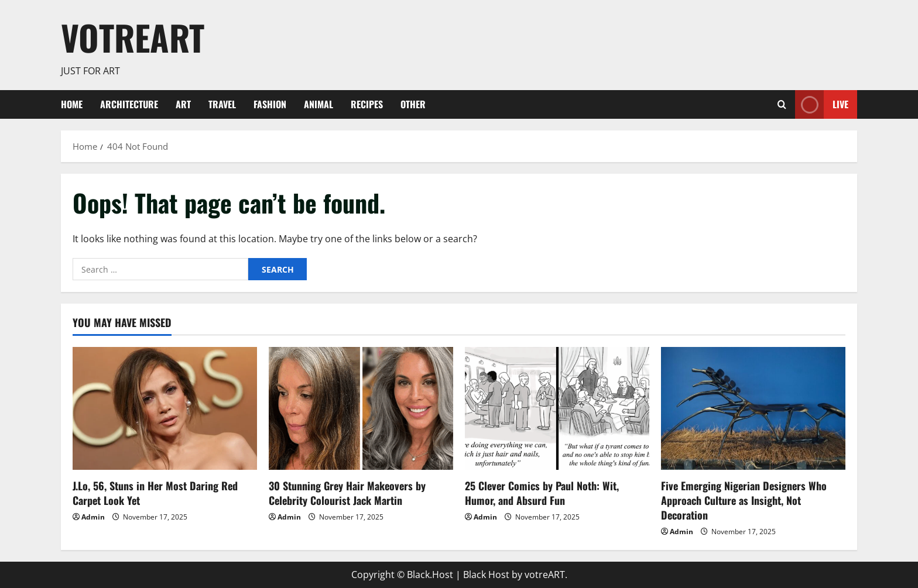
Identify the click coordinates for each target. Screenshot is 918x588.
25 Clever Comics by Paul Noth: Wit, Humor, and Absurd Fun (542, 493)
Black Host (486, 575)
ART (183, 104)
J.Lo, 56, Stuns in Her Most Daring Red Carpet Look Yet (155, 493)
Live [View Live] (822, 104)
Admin (93, 517)
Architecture (129, 104)
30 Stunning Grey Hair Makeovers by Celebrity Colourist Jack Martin (347, 493)
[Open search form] (782, 104)
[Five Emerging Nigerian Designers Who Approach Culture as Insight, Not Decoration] (753, 408)
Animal (318, 104)
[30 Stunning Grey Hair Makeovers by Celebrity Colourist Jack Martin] (361, 408)
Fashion (270, 104)
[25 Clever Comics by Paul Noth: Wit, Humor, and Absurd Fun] (557, 408)
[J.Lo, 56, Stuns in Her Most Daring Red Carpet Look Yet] (165, 408)
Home (72, 104)
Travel (222, 104)
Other (413, 104)
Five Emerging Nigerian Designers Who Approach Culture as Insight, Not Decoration (744, 500)
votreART (133, 37)
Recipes (367, 104)
